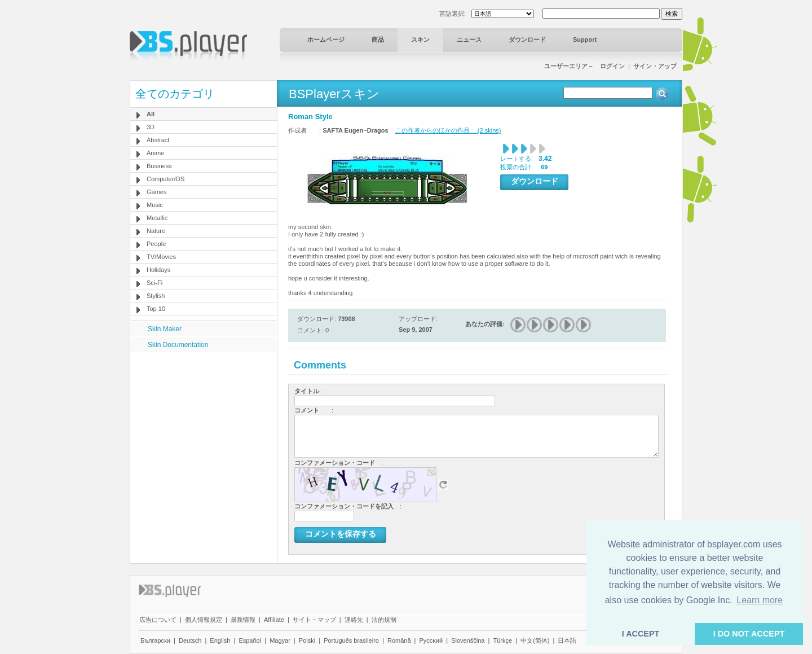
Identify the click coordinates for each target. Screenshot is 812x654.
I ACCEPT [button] (641, 634)
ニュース (469, 39)
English (220, 640)
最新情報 (243, 620)
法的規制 (384, 620)
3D (151, 127)
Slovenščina (468, 640)
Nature (156, 231)
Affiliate (274, 620)
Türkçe (502, 640)
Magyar (280, 640)
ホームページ (326, 39)
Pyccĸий (431, 640)
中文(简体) (535, 640)
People (156, 244)
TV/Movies (161, 257)
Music (155, 205)
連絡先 (354, 620)
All (151, 114)
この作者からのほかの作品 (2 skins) (448, 130)
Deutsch (190, 640)
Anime (155, 153)
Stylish (156, 296)
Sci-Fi (155, 283)
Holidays (158, 270)
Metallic (157, 218)
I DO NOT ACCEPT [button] (749, 634)
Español (250, 640)
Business (159, 166)
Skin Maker (165, 329)
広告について (158, 620)
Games (156, 192)
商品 (378, 39)
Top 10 (156, 309)
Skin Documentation (178, 345)
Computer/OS (166, 179)
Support (585, 39)
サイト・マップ (314, 620)
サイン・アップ (655, 66)
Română (399, 640)
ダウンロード (527, 39)
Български (155, 640)
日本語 (567, 640)
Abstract (158, 140)
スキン (420, 39)
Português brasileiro (351, 640)
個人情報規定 (204, 620)
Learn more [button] (760, 600)
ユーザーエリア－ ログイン (584, 66)
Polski (307, 640)
